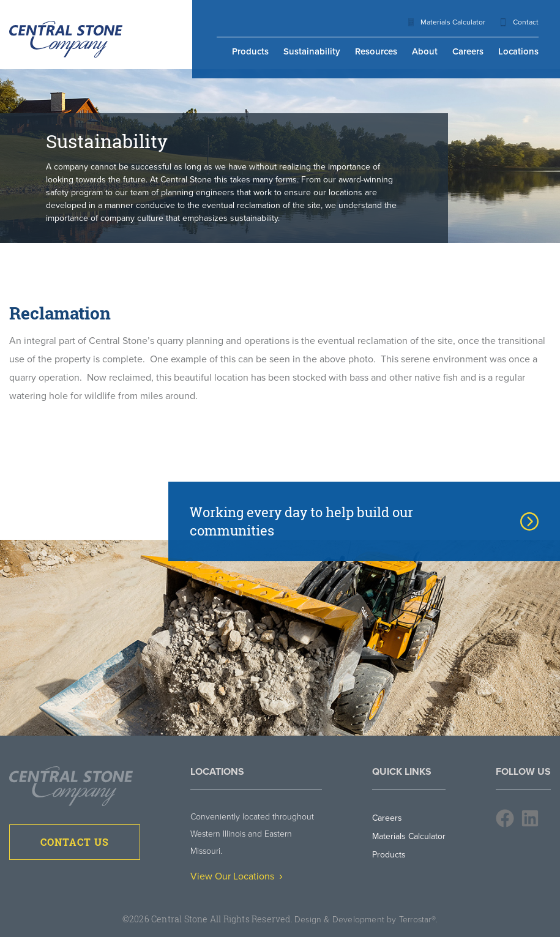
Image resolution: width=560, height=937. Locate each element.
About (425, 51)
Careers (468, 51)
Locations (518, 51)
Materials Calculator (453, 22)
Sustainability (312, 51)
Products (250, 51)
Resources (376, 51)
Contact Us (75, 842)
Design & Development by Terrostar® (365, 920)
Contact (526, 22)
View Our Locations (236, 876)
